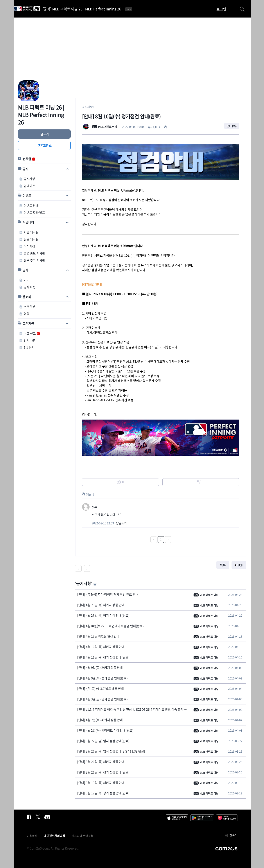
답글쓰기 (121, 523)
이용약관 (32, 836)
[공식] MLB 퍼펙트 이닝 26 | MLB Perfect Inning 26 (82, 9)
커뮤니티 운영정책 (82, 836)
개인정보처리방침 (54, 836)
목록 (223, 565)
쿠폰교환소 (44, 145)
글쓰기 (44, 134)
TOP (240, 565)
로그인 (221, 9)
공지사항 (87, 107)
